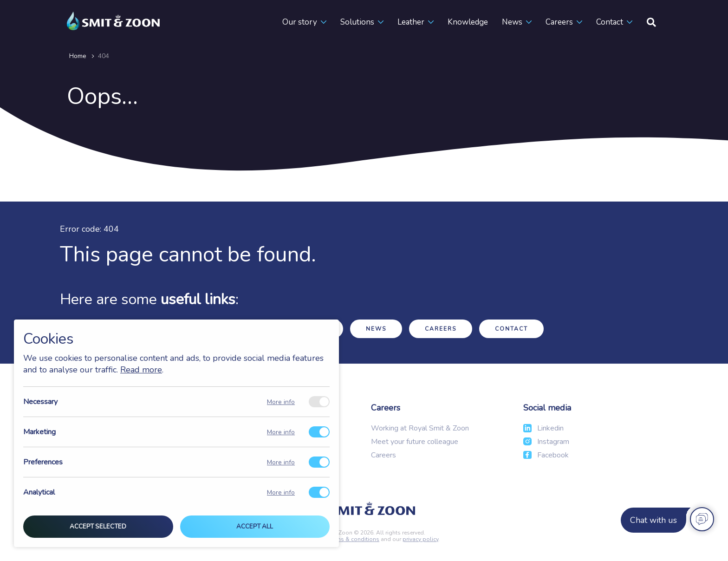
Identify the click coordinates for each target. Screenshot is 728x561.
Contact (610, 22)
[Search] (651, 22)
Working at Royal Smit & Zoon (420, 428)
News (512, 22)
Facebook (553, 455)
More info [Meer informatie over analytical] (281, 493)
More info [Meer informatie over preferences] (281, 462)
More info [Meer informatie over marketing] (281, 432)
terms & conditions (354, 539)
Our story (300, 22)
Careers (559, 22)
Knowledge (468, 22)
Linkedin (550, 428)
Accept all (255, 527)
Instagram (553, 442)
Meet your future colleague (415, 442)
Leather (411, 22)
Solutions (357, 22)
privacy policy (420, 539)
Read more (141, 370)
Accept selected (98, 527)
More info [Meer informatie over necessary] (281, 402)
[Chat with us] (666, 520)
